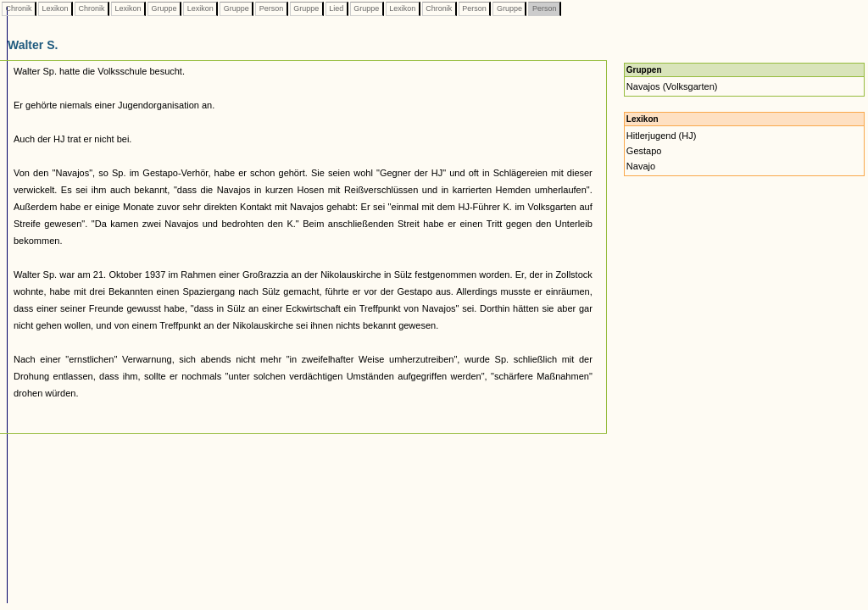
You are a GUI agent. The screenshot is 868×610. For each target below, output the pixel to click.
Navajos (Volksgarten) (672, 86)
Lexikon (55, 8)
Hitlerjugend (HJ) (662, 136)
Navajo (641, 166)
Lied (337, 8)
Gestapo (644, 151)
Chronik (19, 8)
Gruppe (164, 8)
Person (271, 8)
